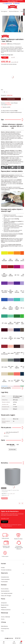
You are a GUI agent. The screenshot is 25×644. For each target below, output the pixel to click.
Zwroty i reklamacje (5, 617)
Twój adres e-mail (5, 519)
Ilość (2, 90)
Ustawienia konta (5, 577)
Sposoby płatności (5, 591)
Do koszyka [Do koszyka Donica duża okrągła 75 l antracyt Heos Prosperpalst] (4, 498)
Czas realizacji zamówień (7, 593)
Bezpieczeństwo (5, 605)
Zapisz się (5, 522)
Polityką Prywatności (8, 526)
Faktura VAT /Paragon (6, 596)
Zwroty (3, 619)
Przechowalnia (4, 582)
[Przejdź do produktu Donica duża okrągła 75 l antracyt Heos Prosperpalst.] (12, 477)
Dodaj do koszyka (11, 99)
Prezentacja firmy (5, 629)
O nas (2, 631)
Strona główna (4, 11)
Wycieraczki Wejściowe (14, 11)
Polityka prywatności (6, 610)
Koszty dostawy (5, 589)
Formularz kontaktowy (6, 570)
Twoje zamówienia (5, 579)
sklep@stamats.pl (9, 638)
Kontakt (3, 568)
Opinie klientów (4, 626)
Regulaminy (4, 607)
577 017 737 (18, 638)
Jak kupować (4, 603)
